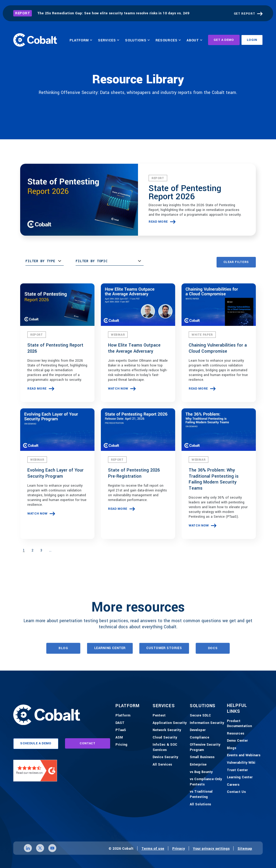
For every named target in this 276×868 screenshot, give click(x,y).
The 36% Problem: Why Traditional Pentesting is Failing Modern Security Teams (214, 479)
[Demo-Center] (237, 741)
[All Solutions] (200, 805)
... (50, 550)
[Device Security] (165, 757)
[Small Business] (202, 757)
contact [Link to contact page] (88, 743)
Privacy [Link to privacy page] (179, 848)
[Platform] (123, 716)
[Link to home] (35, 40)
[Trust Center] (237, 770)
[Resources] (236, 734)
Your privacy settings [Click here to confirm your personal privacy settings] (211, 848)
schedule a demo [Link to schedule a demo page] (36, 743)
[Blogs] (232, 748)
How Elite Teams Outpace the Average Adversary (134, 348)
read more (158, 222)
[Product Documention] (244, 724)
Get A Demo (224, 40)
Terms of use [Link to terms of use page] (153, 848)
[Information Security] (207, 723)
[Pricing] (121, 745)
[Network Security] (167, 730)
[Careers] (233, 785)
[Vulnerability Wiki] (241, 763)
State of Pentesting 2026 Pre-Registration (134, 473)
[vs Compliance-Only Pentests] (207, 782)
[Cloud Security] (165, 738)
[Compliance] (199, 738)
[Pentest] (159, 716)
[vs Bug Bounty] (201, 772)
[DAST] (120, 723)
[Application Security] (170, 723)
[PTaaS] (121, 730)
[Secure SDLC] (200, 716)
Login (252, 40)
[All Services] (162, 765)
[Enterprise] (198, 765)
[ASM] (119, 738)
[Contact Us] (236, 792)
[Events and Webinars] (244, 755)
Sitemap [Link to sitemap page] (245, 848)
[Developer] (198, 730)
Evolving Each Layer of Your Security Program (55, 473)
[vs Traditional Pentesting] (207, 794)
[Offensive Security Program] (207, 747)
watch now (118, 389)
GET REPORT (245, 14)
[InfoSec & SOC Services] (170, 747)
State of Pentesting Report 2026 (185, 192)
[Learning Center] (240, 778)
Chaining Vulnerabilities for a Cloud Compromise (218, 348)
